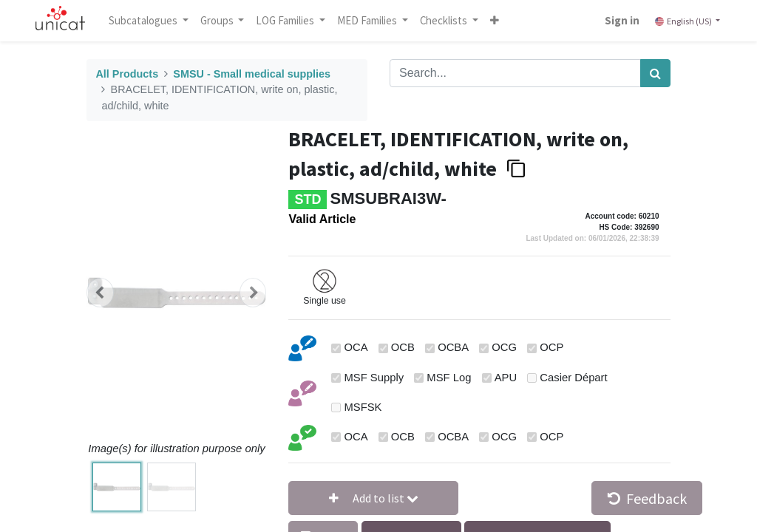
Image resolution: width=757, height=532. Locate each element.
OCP (551, 347)
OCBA (453, 347)
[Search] (655, 73)
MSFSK (363, 407)
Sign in (621, 20)
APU (506, 378)
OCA (356, 347)
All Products (127, 74)
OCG (504, 347)
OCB (403, 347)
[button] (496, 21)
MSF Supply (374, 378)
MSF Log (449, 378)
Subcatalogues (146, 20)
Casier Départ (573, 378)
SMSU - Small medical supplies (252, 74)
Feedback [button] (647, 498)
